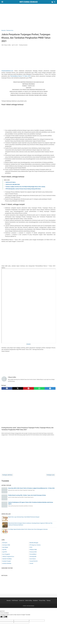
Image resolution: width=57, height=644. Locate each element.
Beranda (9, 601)
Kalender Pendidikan (7, 559)
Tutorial (31, 563)
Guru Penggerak (6, 554)
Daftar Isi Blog (29, 601)
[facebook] (7, 388)
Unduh (28, 344)
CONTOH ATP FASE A (11, 182)
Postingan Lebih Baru (7, 475)
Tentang (48, 601)
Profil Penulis (15, 601)
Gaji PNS (4, 550)
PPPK (31, 547)
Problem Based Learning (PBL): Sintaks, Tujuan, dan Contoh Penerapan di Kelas (27, 495)
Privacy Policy (42, 601)
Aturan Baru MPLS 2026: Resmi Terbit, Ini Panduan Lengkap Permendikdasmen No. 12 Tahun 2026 (31, 488)
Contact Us (22, 601)
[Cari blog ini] (55, 2)
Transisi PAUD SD (34, 561)
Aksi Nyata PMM (6, 545)
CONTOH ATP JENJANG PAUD (13, 184)
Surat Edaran (33, 559)
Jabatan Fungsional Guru (8, 556)
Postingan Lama (51, 475)
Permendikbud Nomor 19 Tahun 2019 (20, 76)
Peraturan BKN (33, 552)
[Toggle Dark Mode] (52, 2)
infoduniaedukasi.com (7, 71)
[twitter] (18, 388)
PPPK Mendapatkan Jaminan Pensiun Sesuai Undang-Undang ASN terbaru (23, 189)
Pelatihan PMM (33, 550)
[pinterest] (28, 388)
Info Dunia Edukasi (29, 2)
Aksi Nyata (5, 543)
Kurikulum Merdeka (7, 563)
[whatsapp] (39, 388)
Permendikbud (33, 554)
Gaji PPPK (5, 552)
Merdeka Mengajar (34, 543)
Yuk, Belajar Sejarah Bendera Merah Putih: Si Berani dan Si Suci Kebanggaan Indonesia (28, 529)
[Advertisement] (29, 17)
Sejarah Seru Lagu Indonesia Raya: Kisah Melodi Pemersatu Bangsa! (24, 517)
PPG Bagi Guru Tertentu (35, 545)
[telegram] (50, 388)
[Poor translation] (5, 617)
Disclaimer (35, 601)
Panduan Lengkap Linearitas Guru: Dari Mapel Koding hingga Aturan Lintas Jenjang (25, 187)
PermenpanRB (33, 556)
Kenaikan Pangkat (7, 561)
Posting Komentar (23, 45)
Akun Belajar (5, 547)
